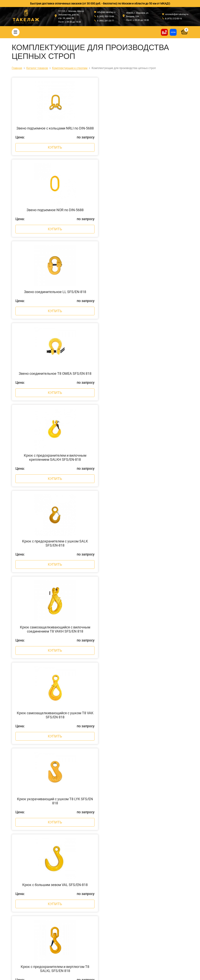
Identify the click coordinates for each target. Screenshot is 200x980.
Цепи (74, 886)
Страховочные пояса (84, 897)
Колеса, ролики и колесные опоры (93, 932)
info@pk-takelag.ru (136, 898)
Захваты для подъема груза (89, 912)
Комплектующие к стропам (88, 907)
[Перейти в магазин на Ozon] (173, 32)
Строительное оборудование (89, 952)
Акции (29, 891)
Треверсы (77, 902)
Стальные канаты (82, 876)
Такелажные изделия (84, 881)
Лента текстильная (83, 937)
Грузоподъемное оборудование (91, 927)
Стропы (76, 871)
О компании (32, 876)
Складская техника (83, 947)
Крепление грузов (82, 891)
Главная (30, 871)
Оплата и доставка (37, 881)
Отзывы (30, 902)
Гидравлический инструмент (89, 922)
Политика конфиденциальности (71, 973)
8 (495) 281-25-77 (134, 891)
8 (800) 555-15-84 (134, 886)
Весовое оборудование (86, 917)
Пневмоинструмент (83, 942)
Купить (55, 150)
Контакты (31, 897)
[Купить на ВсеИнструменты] (164, 32)
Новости (30, 886)
